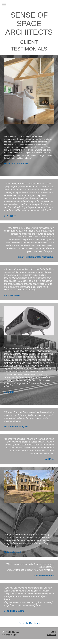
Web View (51, 635)
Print (6, 632)
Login (53, 632)
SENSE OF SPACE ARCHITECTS (29, 24)
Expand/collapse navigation (29, 4)
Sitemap (15, 632)
